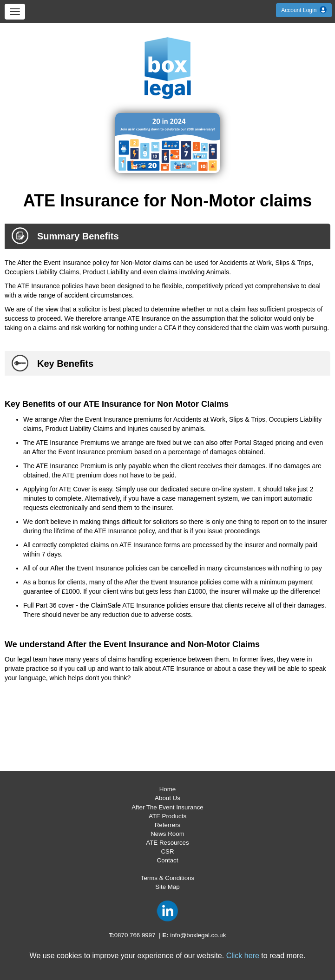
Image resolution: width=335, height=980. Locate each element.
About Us (167, 798)
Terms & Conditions (168, 878)
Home (168, 789)
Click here (243, 956)
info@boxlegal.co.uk (198, 935)
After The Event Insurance (167, 807)
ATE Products (167, 816)
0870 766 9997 (135, 935)
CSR (167, 851)
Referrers (168, 825)
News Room (167, 834)
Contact (168, 860)
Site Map (167, 887)
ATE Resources (167, 843)
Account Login (304, 10)
